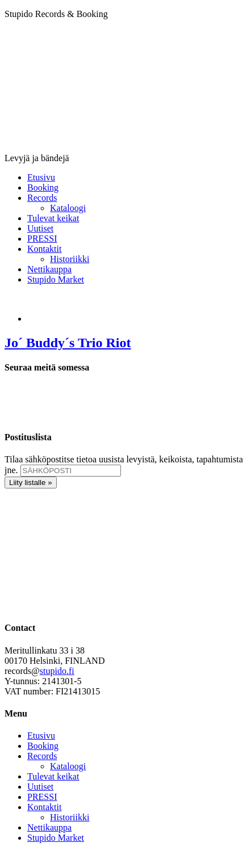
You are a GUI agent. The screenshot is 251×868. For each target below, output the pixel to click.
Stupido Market (56, 838)
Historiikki (70, 817)
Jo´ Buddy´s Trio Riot (68, 343)
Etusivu (41, 736)
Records (42, 756)
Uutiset (40, 787)
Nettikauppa (49, 827)
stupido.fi (57, 671)
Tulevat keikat (53, 776)
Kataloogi (68, 766)
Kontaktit (44, 807)
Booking (43, 746)
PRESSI (42, 797)
